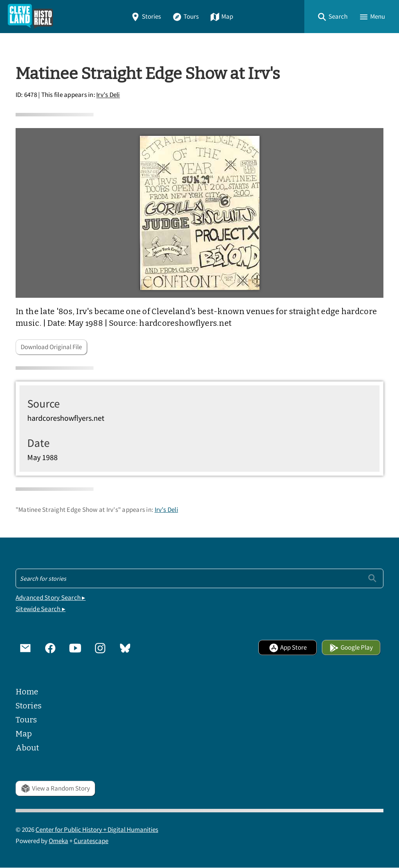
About (27, 748)
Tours (185, 17)
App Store (288, 647)
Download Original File (51, 347)
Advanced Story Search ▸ (51, 598)
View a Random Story (55, 788)
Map (222, 17)
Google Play (351, 647)
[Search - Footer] (199, 578)
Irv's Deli (108, 95)
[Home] (30, 17)
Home (27, 692)
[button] (332, 17)
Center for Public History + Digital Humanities (97, 830)
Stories (146, 17)
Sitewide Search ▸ (41, 609)
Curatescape (91, 841)
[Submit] (372, 578)
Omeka (58, 841)
